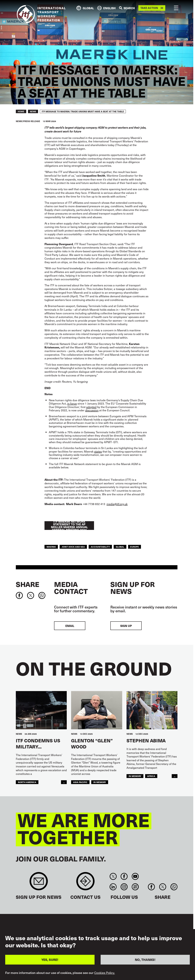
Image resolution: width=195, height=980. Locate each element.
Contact (85, 883)
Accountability (100, 547)
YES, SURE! (50, 960)
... (64, 782)
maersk (51, 547)
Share (28, 584)
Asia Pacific (80, 782)
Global (120, 547)
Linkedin (113, 887)
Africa (151, 776)
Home (21, 111)
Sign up (126, 626)
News (33, 111)
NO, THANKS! (145, 960)
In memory (100, 782)
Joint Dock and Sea (73, 547)
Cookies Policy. (105, 973)
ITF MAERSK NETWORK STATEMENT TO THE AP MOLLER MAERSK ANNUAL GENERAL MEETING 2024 (69, 526)
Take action (149, 8)
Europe (135, 547)
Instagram (124, 887)
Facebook (124, 876)
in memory (135, 776)
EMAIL (70, 626)
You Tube (135, 876)
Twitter (113, 876)
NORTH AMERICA (27, 782)
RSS (135, 887)
